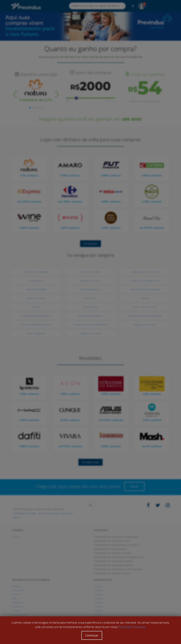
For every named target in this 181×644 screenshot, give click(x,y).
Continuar (92, 635)
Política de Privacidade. (132, 627)
